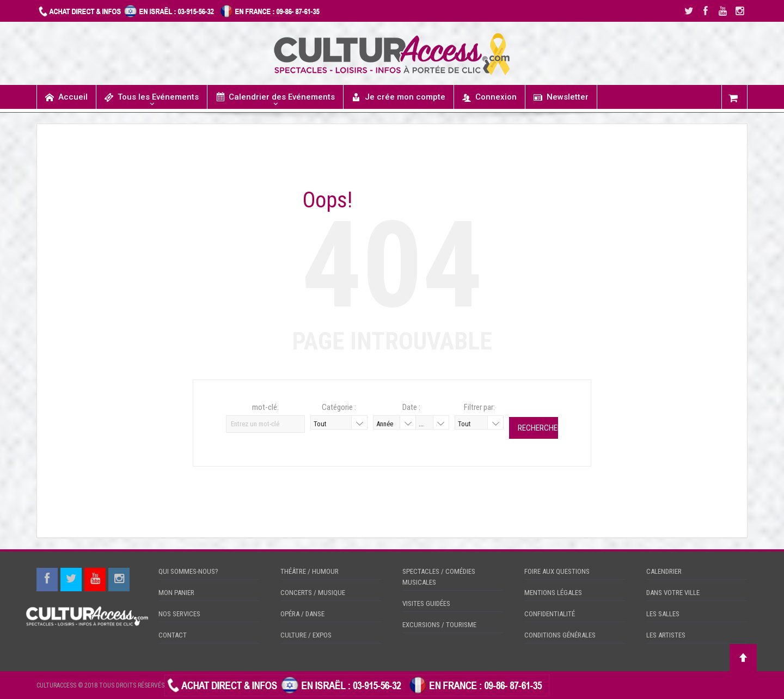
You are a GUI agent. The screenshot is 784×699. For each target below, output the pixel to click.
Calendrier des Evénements (275, 97)
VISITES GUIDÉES (426, 603)
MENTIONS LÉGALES (553, 593)
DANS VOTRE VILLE (673, 593)
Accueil (66, 97)
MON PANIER (176, 593)
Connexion (489, 97)
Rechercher (538, 428)
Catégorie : (339, 407)
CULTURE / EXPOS (306, 635)
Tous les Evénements (152, 97)
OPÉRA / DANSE (302, 614)
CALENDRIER (664, 571)
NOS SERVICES (179, 614)
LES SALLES (663, 614)
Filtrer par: (479, 407)
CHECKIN (564, 685)
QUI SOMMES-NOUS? (188, 571)
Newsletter (561, 97)
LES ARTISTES (666, 635)
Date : (411, 407)
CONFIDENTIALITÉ (550, 614)
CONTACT (173, 635)
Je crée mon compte (399, 97)
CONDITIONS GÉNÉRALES (560, 635)
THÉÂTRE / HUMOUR (310, 571)
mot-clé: (265, 407)
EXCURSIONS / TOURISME (439, 625)
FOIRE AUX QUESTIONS (557, 571)
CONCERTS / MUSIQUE (313, 593)
